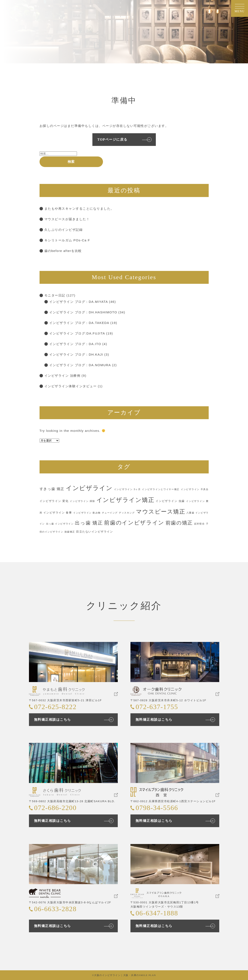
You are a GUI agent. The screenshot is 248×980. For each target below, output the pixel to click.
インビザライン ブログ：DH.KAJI (76, 354)
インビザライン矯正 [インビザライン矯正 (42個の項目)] (125, 500)
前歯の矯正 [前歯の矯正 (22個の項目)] (179, 523)
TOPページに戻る (112, 139)
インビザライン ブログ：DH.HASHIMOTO (83, 312)
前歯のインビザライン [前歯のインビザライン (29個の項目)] (134, 523)
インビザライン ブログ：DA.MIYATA (79, 302)
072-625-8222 (55, 707)
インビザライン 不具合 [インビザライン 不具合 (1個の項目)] (195, 489)
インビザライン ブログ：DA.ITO (75, 344)
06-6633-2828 (55, 909)
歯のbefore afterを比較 (63, 251)
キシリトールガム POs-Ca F (67, 240)
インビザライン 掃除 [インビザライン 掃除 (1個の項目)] (82, 501)
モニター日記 (55, 295)
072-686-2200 (55, 808)
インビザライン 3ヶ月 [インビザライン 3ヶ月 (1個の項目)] (127, 489)
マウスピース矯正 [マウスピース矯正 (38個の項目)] (161, 512)
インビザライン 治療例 (62, 376)
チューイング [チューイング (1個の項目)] (110, 513)
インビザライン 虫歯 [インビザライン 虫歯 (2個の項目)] (170, 501)
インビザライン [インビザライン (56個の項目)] (89, 488)
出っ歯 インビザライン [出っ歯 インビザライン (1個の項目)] (60, 524)
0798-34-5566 (157, 808)
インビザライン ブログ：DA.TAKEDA (79, 323)
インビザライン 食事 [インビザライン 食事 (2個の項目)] (58, 513)
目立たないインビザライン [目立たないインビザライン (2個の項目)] (95, 532)
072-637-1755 (157, 707)
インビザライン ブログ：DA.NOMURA (80, 365)
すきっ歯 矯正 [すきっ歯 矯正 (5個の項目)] (52, 489)
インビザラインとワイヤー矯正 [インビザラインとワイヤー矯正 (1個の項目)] (161, 489)
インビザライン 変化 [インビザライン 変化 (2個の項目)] (54, 501)
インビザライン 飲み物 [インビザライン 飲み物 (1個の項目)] (87, 513)
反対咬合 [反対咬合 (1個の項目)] (199, 524)
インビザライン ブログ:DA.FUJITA (77, 333)
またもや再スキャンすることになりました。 (79, 209)
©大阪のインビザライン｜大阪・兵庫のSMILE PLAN (124, 975)
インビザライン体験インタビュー (71, 386)
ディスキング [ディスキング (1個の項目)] (127, 513)
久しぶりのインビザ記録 (64, 230)
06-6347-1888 (157, 913)
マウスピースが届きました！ (67, 219)
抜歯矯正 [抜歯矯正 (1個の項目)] (70, 532)
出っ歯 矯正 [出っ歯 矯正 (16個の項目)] (89, 523)
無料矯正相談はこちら (53, 720)
